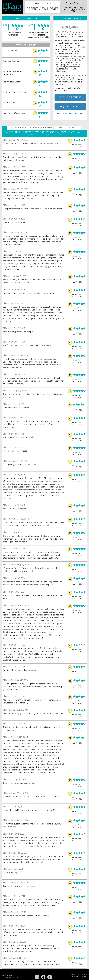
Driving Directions (70, 97)
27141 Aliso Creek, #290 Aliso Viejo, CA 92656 (79, 976)
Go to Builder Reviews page (70, 113)
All (4, 128)
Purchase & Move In (18, 128)
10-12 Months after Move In (67, 128)
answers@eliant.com (10, 978)
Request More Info (70, 106)
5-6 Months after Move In (41, 128)
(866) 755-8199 (7, 975)
